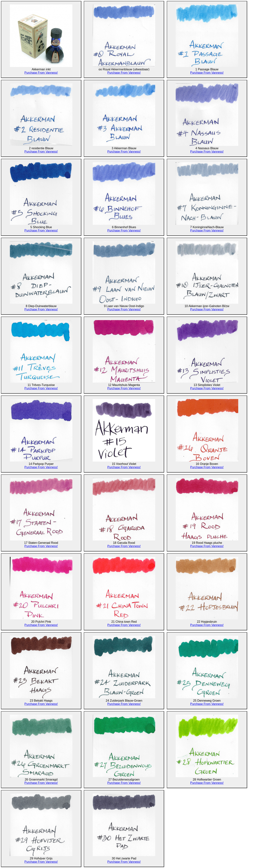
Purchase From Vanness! (41, 73)
